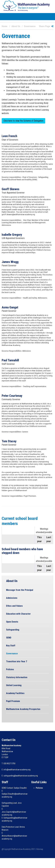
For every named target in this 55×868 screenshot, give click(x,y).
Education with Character (18, 614)
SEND (9, 638)
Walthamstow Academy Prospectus (23, 709)
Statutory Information (17, 677)
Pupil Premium (13, 701)
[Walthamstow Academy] (26, 6)
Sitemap (40, 849)
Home (5, 26)
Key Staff (11, 646)
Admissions (12, 598)
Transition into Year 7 (17, 661)
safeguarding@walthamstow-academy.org (21, 776)
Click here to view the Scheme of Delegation (23, 121)
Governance (12, 654)
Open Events (12, 622)
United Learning (14, 685)
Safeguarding (13, 630)
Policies (10, 669)
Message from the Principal (20, 590)
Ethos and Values (14, 606)
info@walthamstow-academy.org (17, 770)
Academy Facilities (15, 693)
